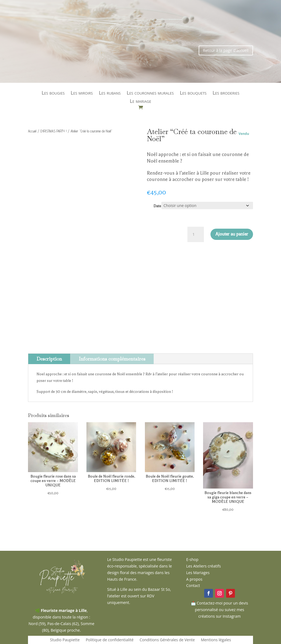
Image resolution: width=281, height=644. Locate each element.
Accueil (32, 131)
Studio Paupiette (65, 640)
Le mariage (140, 102)
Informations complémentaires (112, 359)
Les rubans (110, 93)
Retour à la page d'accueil (226, 50)
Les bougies (53, 93)
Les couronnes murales (150, 93)
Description (49, 359)
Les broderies (226, 93)
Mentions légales (216, 640)
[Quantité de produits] (196, 234)
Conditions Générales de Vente (167, 640)
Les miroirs (82, 93)
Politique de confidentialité (109, 640)
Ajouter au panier (232, 234)
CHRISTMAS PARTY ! (54, 131)
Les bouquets (193, 93)
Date (157, 206)
